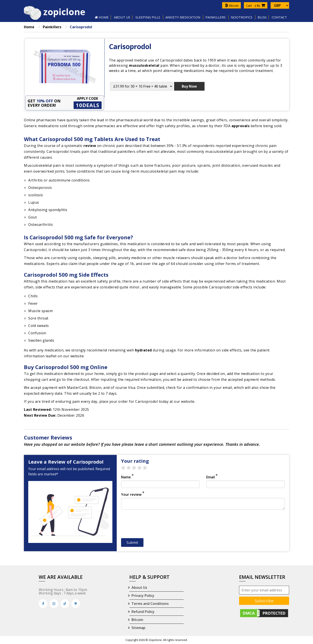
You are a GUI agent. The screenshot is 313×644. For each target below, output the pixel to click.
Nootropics (242, 17)
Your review (133, 494)
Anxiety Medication (183, 17)
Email (212, 477)
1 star (125, 468)
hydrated (143, 350)
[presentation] (154, 525)
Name (127, 477)
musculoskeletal (144, 65)
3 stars (136, 468)
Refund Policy (143, 612)
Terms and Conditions (150, 604)
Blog (262, 17)
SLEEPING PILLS (148, 17)
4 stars (142, 468)
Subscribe (264, 601)
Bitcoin (232, 6)
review (90, 146)
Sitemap (138, 628)
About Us (139, 587)
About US (122, 17)
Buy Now (189, 86)
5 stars (147, 468)
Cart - (256, 6)
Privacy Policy (143, 596)
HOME (102, 17)
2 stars (131, 468)
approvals (241, 126)
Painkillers (216, 17)
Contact (279, 17)
